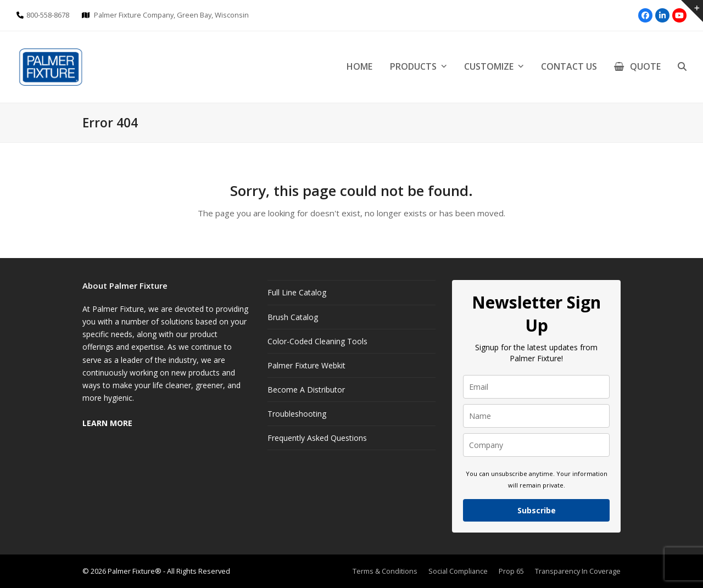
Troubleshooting (297, 414)
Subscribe (537, 510)
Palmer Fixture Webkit (306, 365)
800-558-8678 (48, 15)
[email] (536, 387)
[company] (536, 445)
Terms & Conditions (385, 571)
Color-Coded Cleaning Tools (317, 341)
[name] (536, 416)
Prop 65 (511, 571)
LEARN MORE (107, 423)
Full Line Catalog (297, 292)
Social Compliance (458, 571)
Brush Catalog (293, 317)
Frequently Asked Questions (317, 438)
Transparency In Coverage (578, 571)
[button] (682, 67)
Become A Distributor (306, 390)
